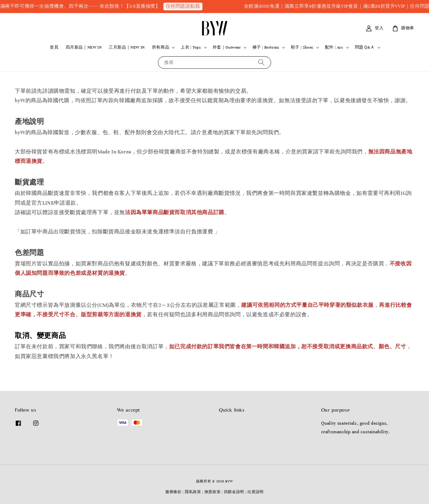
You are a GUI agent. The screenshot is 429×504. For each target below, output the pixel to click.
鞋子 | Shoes (302, 47)
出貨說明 (256, 492)
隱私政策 (193, 492)
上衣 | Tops (191, 47)
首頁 (54, 47)
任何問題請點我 (188, 6)
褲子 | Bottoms (266, 47)
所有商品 (161, 47)
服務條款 (173, 492)
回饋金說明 (234, 492)
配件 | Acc (334, 47)
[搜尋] (261, 62)
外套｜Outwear (227, 47)
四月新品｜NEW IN (84, 47)
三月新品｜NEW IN (127, 47)
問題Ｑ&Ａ (365, 47)
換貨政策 (213, 492)
